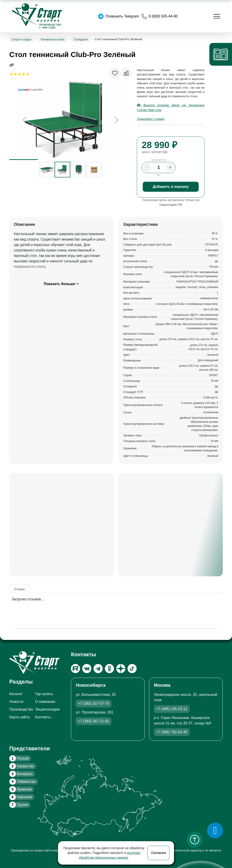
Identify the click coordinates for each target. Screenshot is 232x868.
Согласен (158, 853)
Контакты (43, 717)
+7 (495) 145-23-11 (172, 709)
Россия (19, 758)
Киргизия (21, 797)
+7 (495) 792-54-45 (172, 732)
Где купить (44, 694)
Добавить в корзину (171, 187)
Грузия (19, 805)
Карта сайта (19, 717)
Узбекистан (22, 782)
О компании (45, 702)
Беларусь (21, 774)
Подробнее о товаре (151, 119)
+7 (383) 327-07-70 (93, 703)
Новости (16, 702)
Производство (21, 709)
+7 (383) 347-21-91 (93, 721)
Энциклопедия (47, 709)
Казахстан (22, 766)
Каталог (16, 694)
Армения (21, 789)
